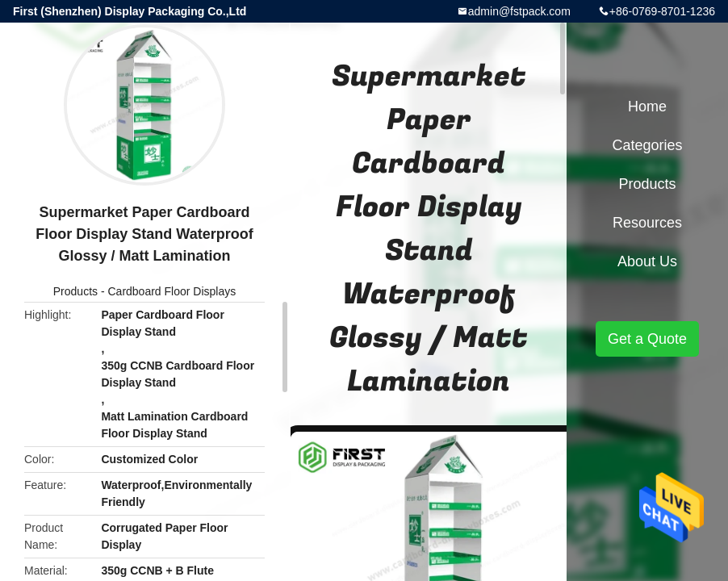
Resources (647, 223)
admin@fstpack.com (519, 11)
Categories (647, 145)
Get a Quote (647, 339)
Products (75, 291)
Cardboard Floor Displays (172, 291)
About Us (647, 261)
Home (647, 107)
